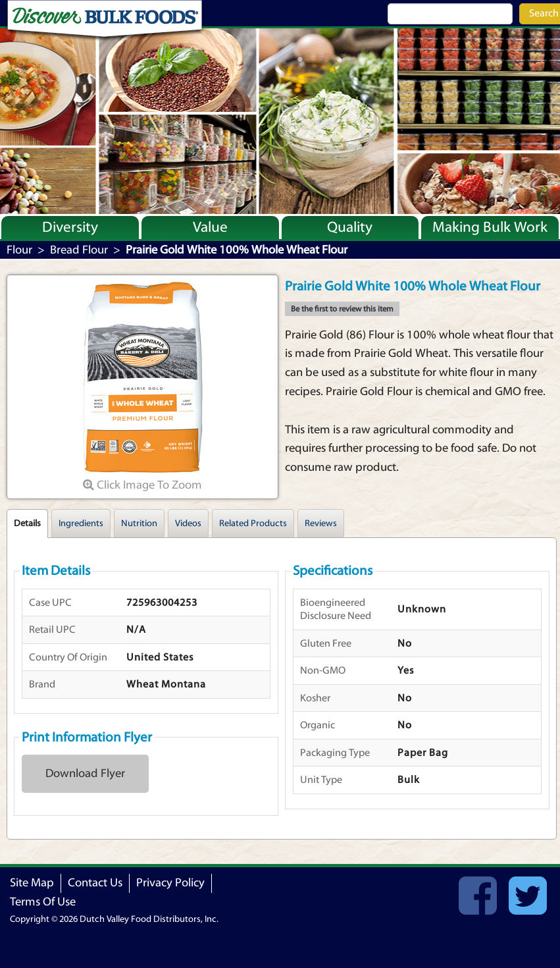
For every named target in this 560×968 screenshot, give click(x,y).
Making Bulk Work (490, 227)
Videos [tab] (188, 524)
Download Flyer (85, 773)
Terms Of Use (43, 902)
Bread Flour (79, 250)
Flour (19, 250)
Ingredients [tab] (81, 524)
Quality (350, 227)
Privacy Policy (170, 883)
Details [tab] (27, 524)
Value (210, 227)
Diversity (70, 227)
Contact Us (95, 883)
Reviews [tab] (321, 524)
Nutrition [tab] (139, 524)
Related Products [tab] (253, 524)
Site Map (32, 883)
